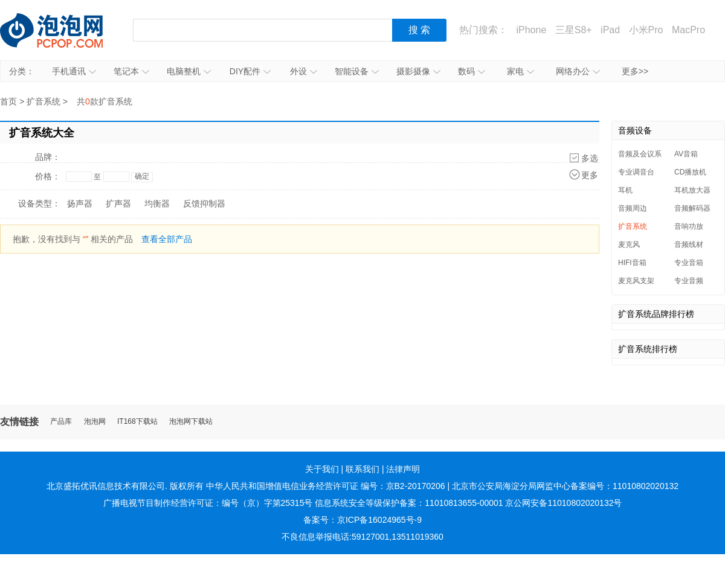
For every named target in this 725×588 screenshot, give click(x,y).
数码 (472, 71)
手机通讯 (74, 71)
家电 (520, 71)
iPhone (531, 30)
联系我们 (362, 469)
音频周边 (633, 208)
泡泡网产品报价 (63, 30)
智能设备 (357, 71)
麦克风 (629, 244)
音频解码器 (692, 208)
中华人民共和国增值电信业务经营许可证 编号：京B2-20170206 (326, 486)
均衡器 (157, 203)
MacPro (688, 30)
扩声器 (118, 203)
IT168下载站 (137, 422)
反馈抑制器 (204, 203)
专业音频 (689, 281)
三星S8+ (574, 30)
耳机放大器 (692, 190)
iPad (610, 30)
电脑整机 (189, 71)
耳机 (625, 190)
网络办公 (578, 71)
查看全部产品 (167, 239)
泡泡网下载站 (191, 422)
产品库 (61, 422)
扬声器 (80, 203)
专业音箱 (689, 263)
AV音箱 (686, 154)
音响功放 (689, 226)
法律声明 (403, 469)
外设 (304, 71)
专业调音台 (636, 172)
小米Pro (646, 30)
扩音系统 (43, 101)
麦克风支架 (636, 281)
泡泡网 (95, 422)
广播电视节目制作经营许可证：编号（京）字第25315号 (208, 503)
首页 (8, 101)
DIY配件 (250, 71)
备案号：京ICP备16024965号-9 (362, 520)
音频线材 (689, 244)
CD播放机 (690, 172)
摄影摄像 (418, 71)
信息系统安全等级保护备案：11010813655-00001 (409, 503)
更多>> (635, 71)
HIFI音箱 (632, 263)
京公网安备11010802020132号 (563, 503)
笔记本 (131, 71)
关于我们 (322, 469)
